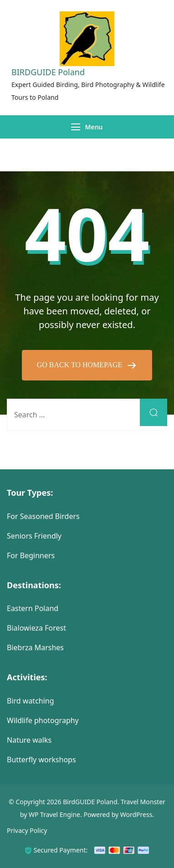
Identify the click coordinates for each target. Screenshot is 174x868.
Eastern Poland (33, 608)
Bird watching (31, 701)
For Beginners (31, 555)
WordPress (136, 814)
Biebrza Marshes (35, 647)
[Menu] (76, 127)
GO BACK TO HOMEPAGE (81, 365)
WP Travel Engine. (55, 814)
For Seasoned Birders (43, 516)
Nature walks (29, 740)
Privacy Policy (27, 830)
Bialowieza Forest (36, 628)
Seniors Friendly (34, 536)
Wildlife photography (43, 720)
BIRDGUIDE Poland (48, 72)
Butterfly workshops (41, 760)
